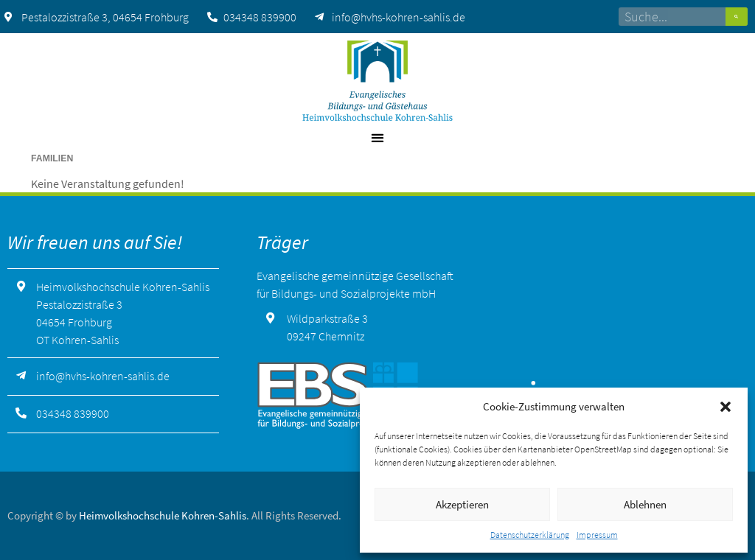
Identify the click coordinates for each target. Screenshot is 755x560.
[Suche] (737, 17)
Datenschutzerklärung (530, 535)
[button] (726, 407)
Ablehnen (645, 504)
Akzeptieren (462, 504)
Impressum (597, 535)
